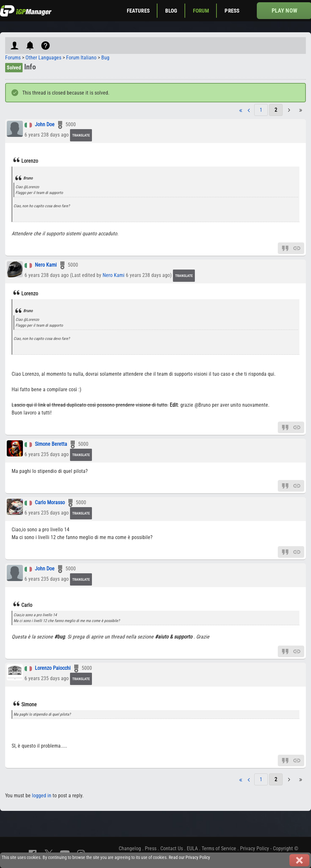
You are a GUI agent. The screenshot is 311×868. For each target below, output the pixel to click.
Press (232, 11)
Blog (171, 11)
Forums (13, 58)
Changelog (130, 848)
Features (138, 11)
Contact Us (172, 848)
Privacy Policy (255, 848)
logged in (42, 796)
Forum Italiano (81, 58)
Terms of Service (219, 848)
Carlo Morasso (50, 503)
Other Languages (43, 58)
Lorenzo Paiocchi (53, 668)
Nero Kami (46, 265)
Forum (201, 11)
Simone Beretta (51, 444)
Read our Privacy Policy (189, 858)
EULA (192, 848)
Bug (105, 58)
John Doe (45, 125)
